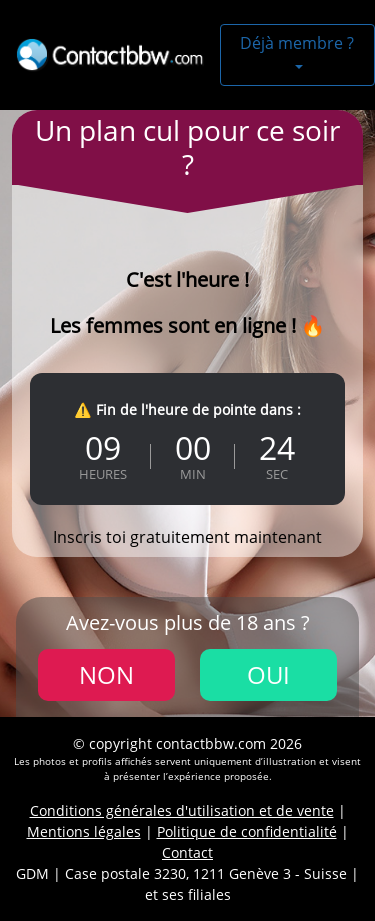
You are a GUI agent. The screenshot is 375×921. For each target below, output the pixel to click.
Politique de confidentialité (247, 831)
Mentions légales (84, 831)
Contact (187, 852)
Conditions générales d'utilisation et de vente (182, 810)
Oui (268, 674)
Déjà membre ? (297, 43)
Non (106, 674)
